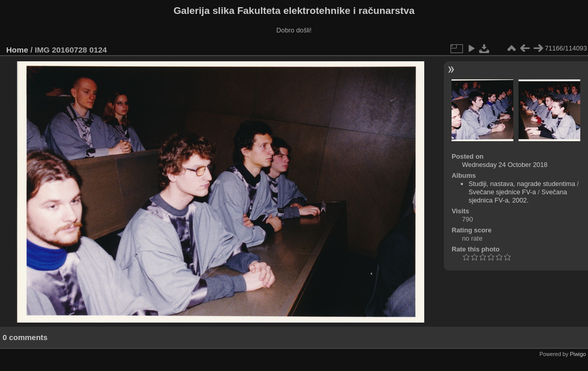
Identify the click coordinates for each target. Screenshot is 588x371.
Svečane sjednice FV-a (502, 192)
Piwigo (578, 354)
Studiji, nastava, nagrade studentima (522, 184)
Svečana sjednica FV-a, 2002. (518, 196)
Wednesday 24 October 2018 (505, 165)
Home (17, 50)
